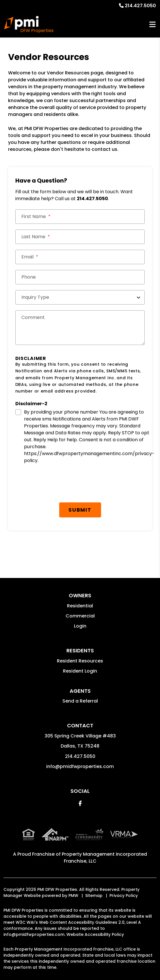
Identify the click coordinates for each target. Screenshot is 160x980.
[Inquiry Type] (80, 297)
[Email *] (80, 257)
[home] (29, 25)
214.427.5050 (140, 6)
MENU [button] (152, 25)
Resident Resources (80, 661)
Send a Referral (80, 701)
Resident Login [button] (80, 671)
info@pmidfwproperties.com (80, 766)
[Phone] (80, 277)
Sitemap (94, 895)
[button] (80, 803)
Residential (80, 606)
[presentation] (59, 485)
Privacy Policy (124, 895)
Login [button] (80, 626)
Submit (80, 510)
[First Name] (80, 217)
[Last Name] (80, 237)
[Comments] (80, 328)
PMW (73, 895)
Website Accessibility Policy (95, 934)
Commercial (80, 616)
